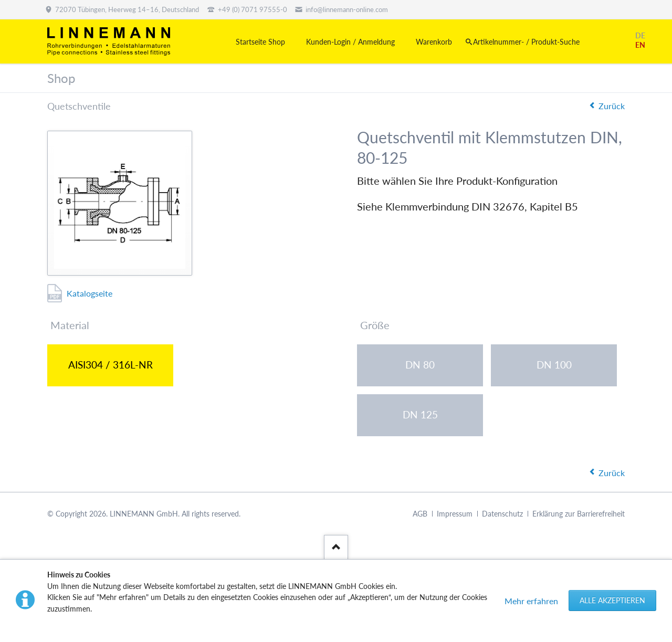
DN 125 (420, 414)
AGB (420, 514)
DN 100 (554, 365)
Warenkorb (434, 42)
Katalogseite (90, 293)
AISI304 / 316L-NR (111, 365)
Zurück (612, 106)
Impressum (455, 514)
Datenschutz (502, 514)
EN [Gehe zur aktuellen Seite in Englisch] (640, 45)
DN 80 (420, 365)
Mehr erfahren (531, 601)
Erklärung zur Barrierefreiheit (579, 514)
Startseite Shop (260, 42)
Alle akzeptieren (612, 600)
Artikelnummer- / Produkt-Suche (526, 42)
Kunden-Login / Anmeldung (350, 42)
